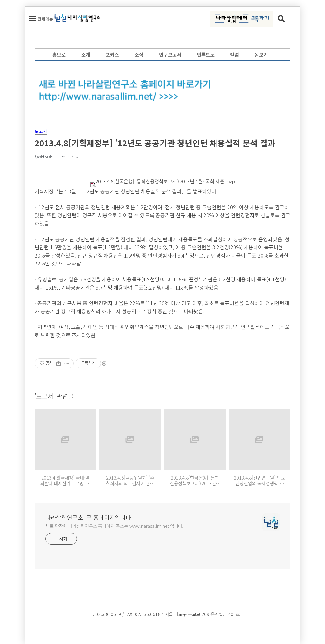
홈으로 (59, 54)
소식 (139, 54)
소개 (86, 54)
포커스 (112, 54)
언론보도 (206, 54)
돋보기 (261, 54)
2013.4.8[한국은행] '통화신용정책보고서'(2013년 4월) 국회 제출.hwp (163, 181)
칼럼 (235, 54)
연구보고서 (170, 54)
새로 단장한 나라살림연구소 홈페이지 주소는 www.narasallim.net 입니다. (114, 526)
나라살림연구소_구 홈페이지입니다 (88, 517)
